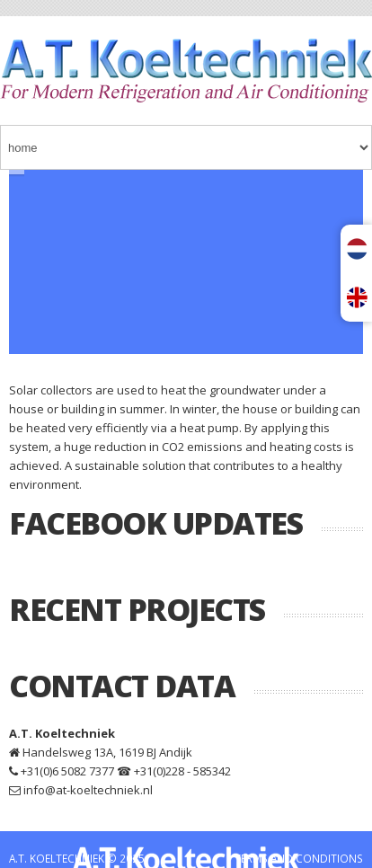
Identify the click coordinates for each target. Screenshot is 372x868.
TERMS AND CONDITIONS (299, 858)
